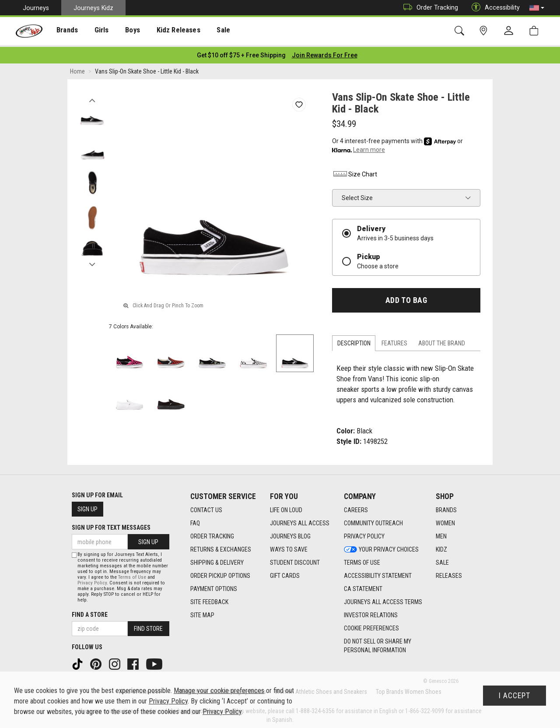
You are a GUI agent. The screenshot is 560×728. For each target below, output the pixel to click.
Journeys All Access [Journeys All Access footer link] (300, 521)
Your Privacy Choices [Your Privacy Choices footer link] (381, 547)
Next (92, 260)
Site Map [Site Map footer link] (202, 612)
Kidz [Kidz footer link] (441, 547)
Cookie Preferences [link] (371, 626)
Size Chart (355, 172)
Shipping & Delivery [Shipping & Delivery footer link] (217, 560)
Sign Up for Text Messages (111, 525)
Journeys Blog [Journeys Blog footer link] (290, 534)
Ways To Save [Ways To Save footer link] (289, 547)
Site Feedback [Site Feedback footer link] (209, 599)
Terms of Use (132, 575)
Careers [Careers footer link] (356, 507)
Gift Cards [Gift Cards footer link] (285, 573)
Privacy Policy (92, 581)
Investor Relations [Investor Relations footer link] (371, 612)
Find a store (90, 612)
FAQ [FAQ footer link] (195, 521)
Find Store (148, 626)
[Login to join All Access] (241, 53)
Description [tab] (354, 341)
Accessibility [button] (493, 8)
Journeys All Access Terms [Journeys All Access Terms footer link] (383, 599)
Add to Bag (406, 298)
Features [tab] (394, 341)
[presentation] (64, 31)
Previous (92, 95)
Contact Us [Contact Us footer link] (206, 507)
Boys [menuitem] (124, 31)
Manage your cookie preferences (219, 691)
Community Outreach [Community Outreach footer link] (373, 521)
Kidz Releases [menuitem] (167, 31)
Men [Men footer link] (441, 534)
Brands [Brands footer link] (446, 507)
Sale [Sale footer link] (442, 560)
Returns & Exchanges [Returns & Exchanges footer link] (221, 547)
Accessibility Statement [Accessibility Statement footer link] (378, 573)
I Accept (514, 696)
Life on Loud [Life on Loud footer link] (286, 507)
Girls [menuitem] (95, 31)
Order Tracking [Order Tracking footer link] (212, 534)
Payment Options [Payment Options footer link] (214, 586)
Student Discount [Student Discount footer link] (295, 560)
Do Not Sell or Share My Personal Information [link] (378, 643)
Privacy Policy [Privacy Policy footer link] (364, 534)
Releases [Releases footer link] (449, 573)
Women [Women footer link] (445, 521)
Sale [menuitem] (210, 31)
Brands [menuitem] (64, 31)
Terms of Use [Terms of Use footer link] (362, 560)
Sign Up (87, 507)
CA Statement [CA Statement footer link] (363, 586)
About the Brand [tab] (442, 341)
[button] (537, 8)
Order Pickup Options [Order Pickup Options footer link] (220, 573)
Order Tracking (429, 8)
